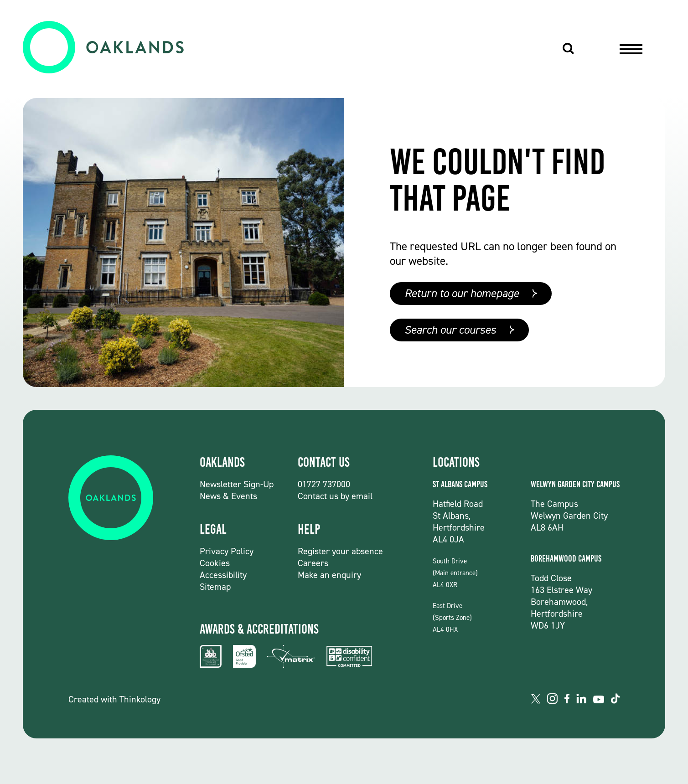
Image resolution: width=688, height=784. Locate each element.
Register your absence (340, 551)
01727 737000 (324, 484)
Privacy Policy (227, 551)
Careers (313, 563)
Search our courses (450, 330)
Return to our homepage (462, 293)
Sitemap (215, 587)
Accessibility (223, 575)
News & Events (228, 496)
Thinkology (140, 699)
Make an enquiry (329, 575)
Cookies (215, 563)
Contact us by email (335, 496)
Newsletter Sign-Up (237, 484)
